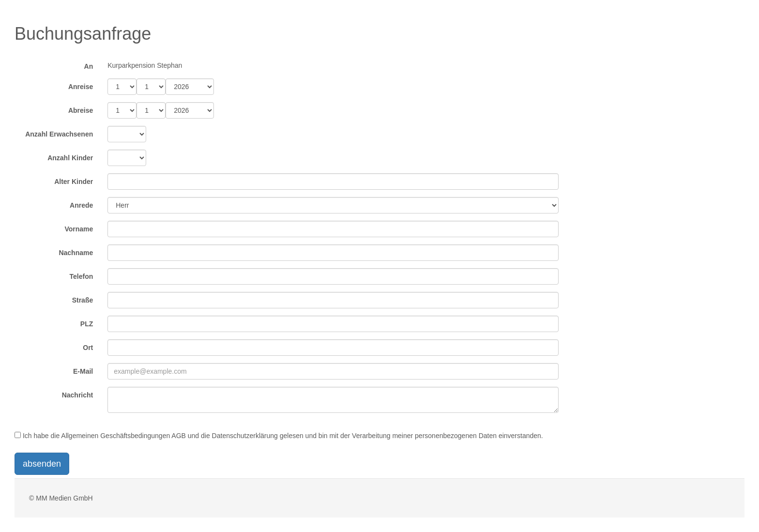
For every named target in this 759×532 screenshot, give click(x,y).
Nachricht (78, 395)
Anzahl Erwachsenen (59, 134)
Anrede (81, 205)
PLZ (87, 324)
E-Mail (83, 371)
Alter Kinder (74, 182)
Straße (83, 300)
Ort (88, 348)
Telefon (82, 276)
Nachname (76, 253)
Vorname (79, 229)
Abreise (81, 110)
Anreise (81, 87)
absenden (42, 464)
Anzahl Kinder (70, 158)
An (89, 66)
